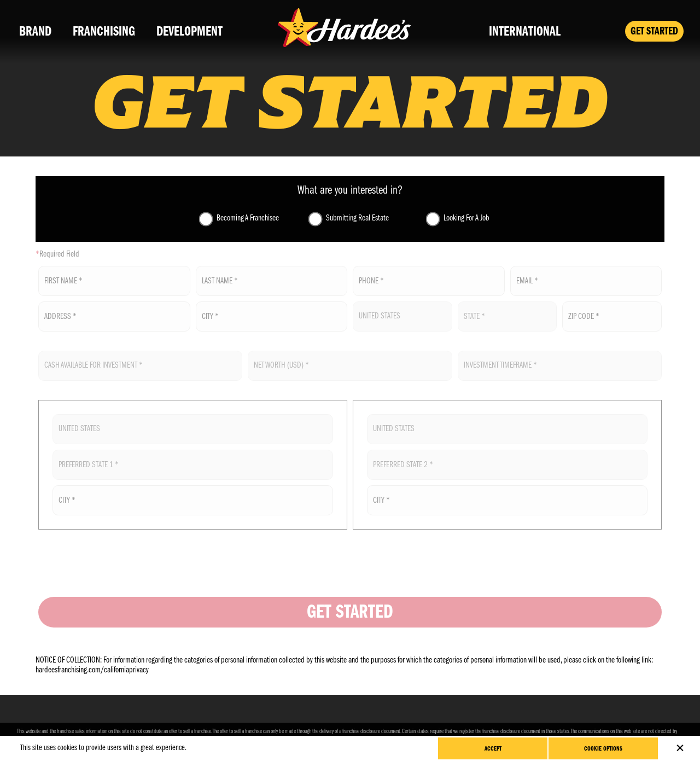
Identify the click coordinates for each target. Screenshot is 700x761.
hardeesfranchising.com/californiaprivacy (92, 670)
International (525, 32)
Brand (35, 32)
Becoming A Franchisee (248, 218)
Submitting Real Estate (357, 218)
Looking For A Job (466, 218)
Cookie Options (603, 749)
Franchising (104, 32)
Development (189, 32)
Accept (493, 749)
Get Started (654, 32)
